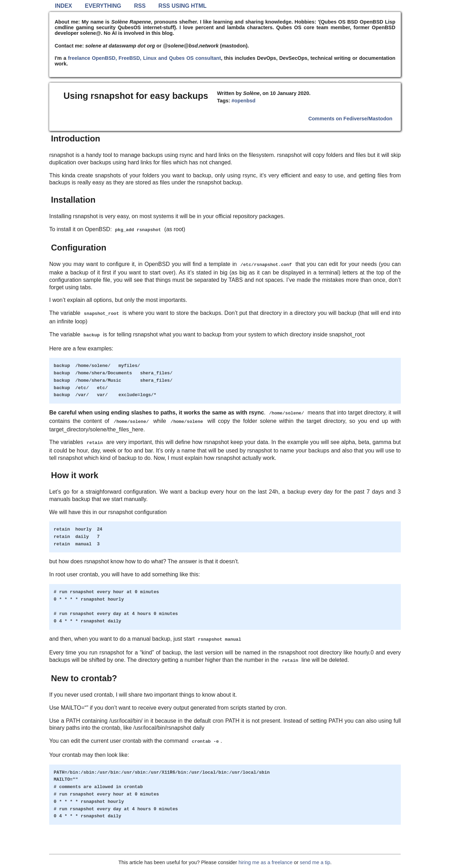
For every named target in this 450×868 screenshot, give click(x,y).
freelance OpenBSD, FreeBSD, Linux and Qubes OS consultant (144, 58)
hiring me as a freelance (265, 862)
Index (63, 6)
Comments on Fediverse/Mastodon (350, 119)
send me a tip (315, 862)
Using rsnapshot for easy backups (136, 96)
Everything (103, 6)
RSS (140, 6)
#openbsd (244, 101)
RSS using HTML (183, 6)
